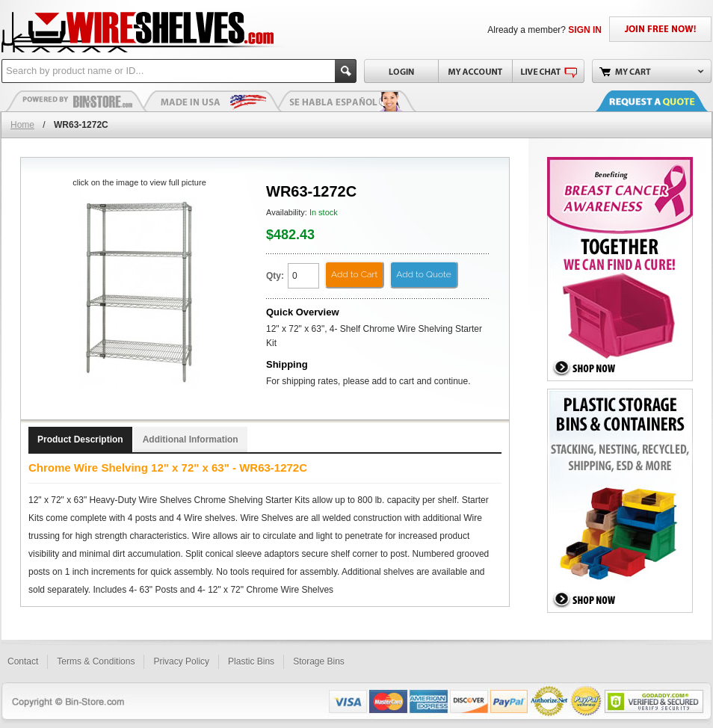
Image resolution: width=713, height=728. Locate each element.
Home (22, 125)
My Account (475, 71)
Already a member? (544, 30)
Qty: (275, 276)
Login (401, 71)
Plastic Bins (76, 101)
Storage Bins (319, 661)
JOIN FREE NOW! (660, 29)
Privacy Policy (181, 661)
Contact (23, 661)
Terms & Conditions (96, 661)
